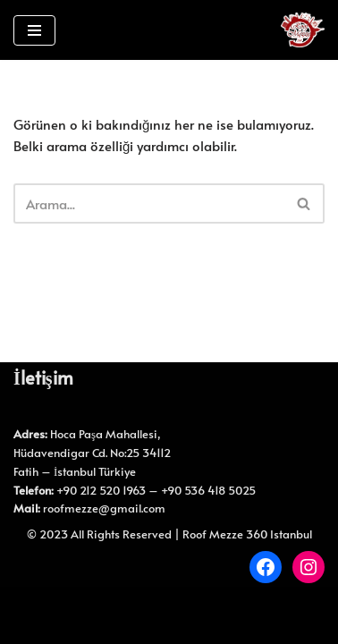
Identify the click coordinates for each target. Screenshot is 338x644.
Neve (130, 604)
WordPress (191, 604)
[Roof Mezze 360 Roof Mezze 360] (303, 30)
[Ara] (149, 203)
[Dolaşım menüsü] (34, 30)
